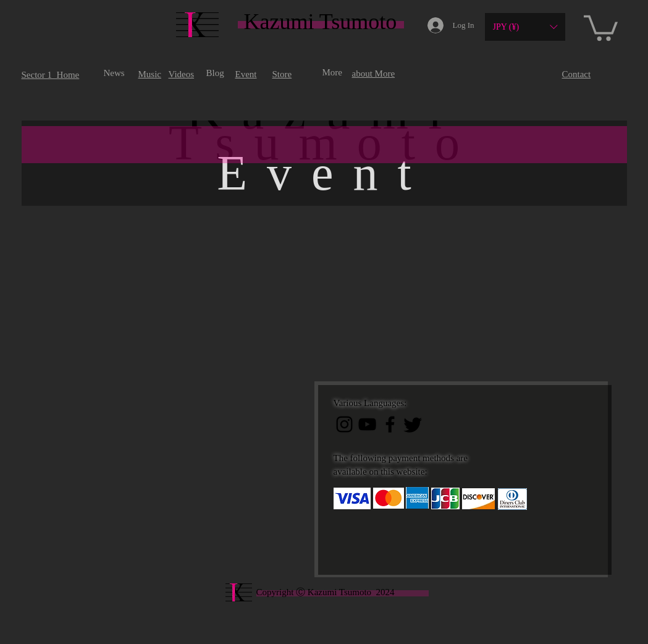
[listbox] (525, 27)
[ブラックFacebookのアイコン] (390, 424)
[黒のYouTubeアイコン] (367, 424)
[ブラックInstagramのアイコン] (344, 424)
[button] (525, 27)
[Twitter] (413, 424)
